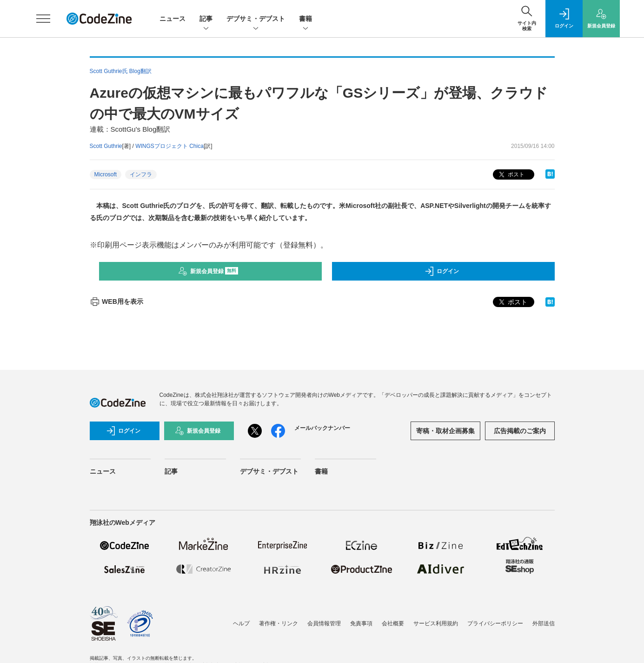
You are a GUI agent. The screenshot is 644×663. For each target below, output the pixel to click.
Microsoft (106, 174)
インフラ (141, 174)
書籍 (305, 19)
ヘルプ (241, 623)
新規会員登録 (208, 271)
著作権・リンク (279, 623)
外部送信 (544, 623)
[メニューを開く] (43, 19)
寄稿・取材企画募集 (445, 431)
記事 (206, 19)
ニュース (173, 19)
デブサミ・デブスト (256, 19)
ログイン (442, 271)
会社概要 (393, 623)
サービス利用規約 (436, 623)
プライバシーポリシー (495, 623)
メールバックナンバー (322, 428)
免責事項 (361, 623)
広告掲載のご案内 (520, 431)
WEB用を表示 (116, 301)
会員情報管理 (324, 623)
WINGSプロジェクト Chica (169, 146)
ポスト (511, 175)
